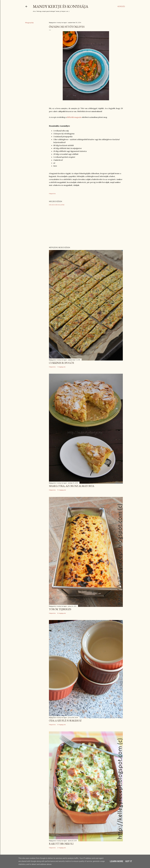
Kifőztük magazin (74, 117)
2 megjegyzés (61, 848)
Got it (129, 861)
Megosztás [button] (29, 23)
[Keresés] (121, 6)
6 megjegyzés (61, 613)
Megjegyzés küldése (57, 205)
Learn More (116, 861)
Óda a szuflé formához (65, 721)
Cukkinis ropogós (61, 363)
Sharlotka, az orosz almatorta (72, 486)
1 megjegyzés (61, 367)
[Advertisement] (86, 226)
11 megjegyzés (62, 490)
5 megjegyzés (61, 725)
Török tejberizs (60, 609)
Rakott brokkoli (61, 844)
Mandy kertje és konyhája (61, 6)
